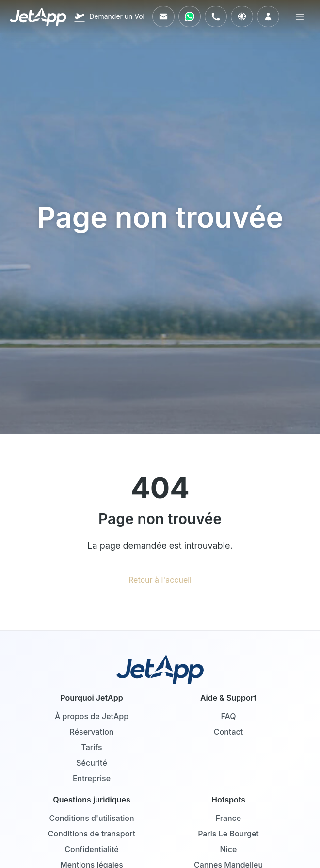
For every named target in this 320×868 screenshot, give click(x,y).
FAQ (228, 716)
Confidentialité (91, 849)
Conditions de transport (92, 834)
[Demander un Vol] (109, 16)
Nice (229, 849)
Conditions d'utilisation (91, 818)
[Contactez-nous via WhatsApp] (190, 16)
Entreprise (92, 778)
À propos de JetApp (92, 716)
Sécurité (92, 763)
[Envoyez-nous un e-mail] (163, 16)
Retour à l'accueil (160, 580)
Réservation (92, 732)
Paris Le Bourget (228, 834)
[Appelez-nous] (216, 16)
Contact (228, 732)
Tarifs (91, 747)
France (228, 818)
